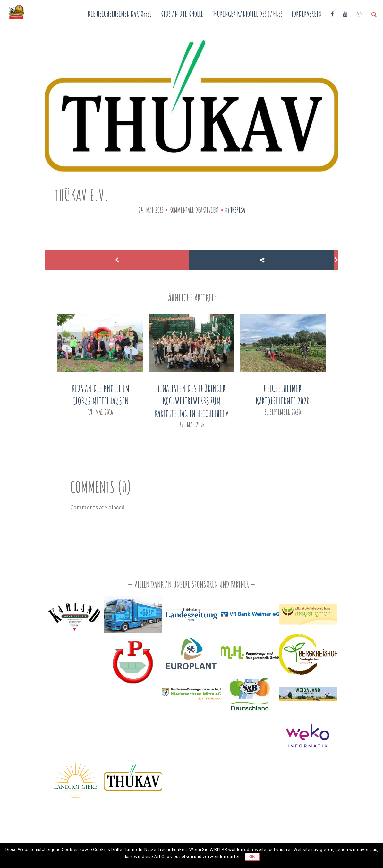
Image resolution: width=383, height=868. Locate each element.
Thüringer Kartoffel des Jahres (247, 14)
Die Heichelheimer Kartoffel (119, 14)
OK (252, 857)
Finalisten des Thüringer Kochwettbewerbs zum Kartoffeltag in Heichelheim (192, 401)
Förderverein (307, 14)
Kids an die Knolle (182, 14)
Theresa (238, 210)
